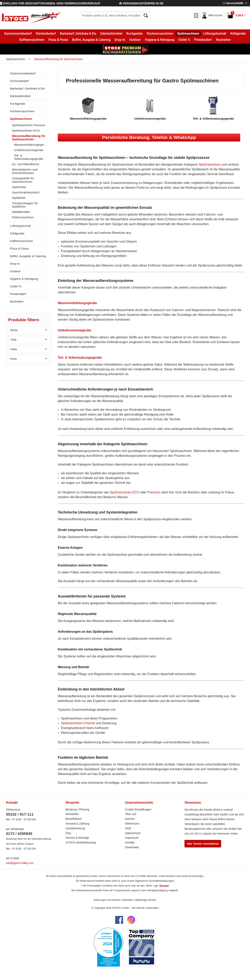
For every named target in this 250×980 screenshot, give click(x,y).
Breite (14, 330)
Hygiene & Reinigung (24, 279)
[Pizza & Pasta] (58, 40)
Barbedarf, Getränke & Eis (27, 88)
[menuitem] (115, 16)
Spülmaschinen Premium (29, 125)
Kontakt (130, 842)
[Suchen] (146, 16)
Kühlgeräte (17, 233)
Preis (14, 359)
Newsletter (72, 814)
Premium (154, 492)
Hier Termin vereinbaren (203, 844)
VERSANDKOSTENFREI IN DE (141, 3)
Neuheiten (17, 301)
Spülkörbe (19, 198)
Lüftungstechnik (20, 226)
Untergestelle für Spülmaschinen (23, 180)
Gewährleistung (75, 828)
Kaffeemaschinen (22, 241)
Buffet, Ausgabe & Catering (28, 256)
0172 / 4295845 (19, 834)
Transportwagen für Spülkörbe (25, 205)
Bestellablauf (74, 819)
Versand (164, 886)
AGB (128, 828)
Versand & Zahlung (77, 824)
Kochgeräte (18, 104)
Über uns (131, 814)
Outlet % (16, 286)
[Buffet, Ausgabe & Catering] (91, 40)
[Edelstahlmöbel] (111, 34)
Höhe (14, 349)
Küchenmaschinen (22, 111)
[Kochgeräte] (134, 34)
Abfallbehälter (21, 212)
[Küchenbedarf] (46, 34)
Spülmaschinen (21, 119)
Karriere (130, 819)
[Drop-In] (120, 40)
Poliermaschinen (23, 217)
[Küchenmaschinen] (160, 34)
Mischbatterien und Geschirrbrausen (25, 171)
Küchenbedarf (19, 81)
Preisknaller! (18, 294)
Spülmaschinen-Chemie (78, 723)
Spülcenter (19, 187)
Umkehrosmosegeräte (29, 150)
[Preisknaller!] (203, 40)
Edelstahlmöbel (20, 96)
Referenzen (132, 824)
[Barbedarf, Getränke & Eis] (78, 34)
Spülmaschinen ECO (26, 130)
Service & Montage (77, 838)
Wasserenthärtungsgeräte (31, 145)
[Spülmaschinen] (188, 34)
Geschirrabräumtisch (26, 192)
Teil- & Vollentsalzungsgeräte (29, 157)
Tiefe (13, 340)
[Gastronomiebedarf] (18, 34)
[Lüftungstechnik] (215, 34)
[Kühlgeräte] (238, 34)
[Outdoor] (135, 40)
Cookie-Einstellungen (138, 809)
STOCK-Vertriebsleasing (81, 842)
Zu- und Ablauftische (26, 164)
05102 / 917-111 (20, 814)
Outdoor (15, 271)
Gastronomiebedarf (23, 73)
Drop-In (15, 264)
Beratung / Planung (77, 809)
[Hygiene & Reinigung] (160, 40)
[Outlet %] (184, 40)
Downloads (132, 847)
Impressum (132, 838)
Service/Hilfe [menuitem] (233, 3)
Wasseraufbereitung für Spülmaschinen (29, 138)
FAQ (68, 833)
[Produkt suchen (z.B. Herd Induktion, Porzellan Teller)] (115, 16)
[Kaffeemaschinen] (32, 40)
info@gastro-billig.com (20, 863)
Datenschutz (133, 833)
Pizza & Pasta (19, 248)
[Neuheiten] (223, 40)
